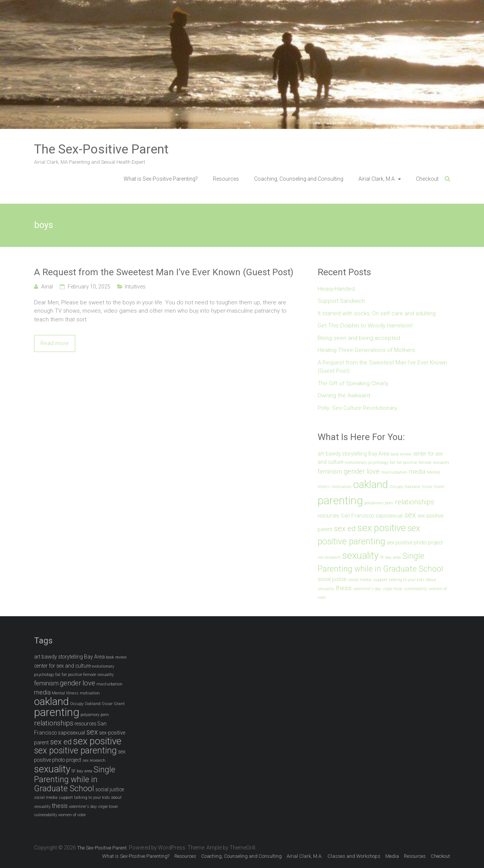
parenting (340, 501)
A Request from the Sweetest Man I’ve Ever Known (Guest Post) (164, 272)
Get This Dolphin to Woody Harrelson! (365, 325)
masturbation (394, 472)
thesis (344, 588)
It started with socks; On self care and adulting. (377, 313)
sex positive (382, 528)
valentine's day (367, 589)
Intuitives (135, 287)
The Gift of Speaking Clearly (353, 383)
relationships (414, 502)
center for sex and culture (62, 666)
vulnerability (416, 589)
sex (410, 515)
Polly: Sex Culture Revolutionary (357, 408)
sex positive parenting (75, 751)
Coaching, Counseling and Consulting (299, 179)
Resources (226, 179)
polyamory (374, 503)
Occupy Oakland (405, 487)
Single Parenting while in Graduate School (75, 779)
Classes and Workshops (354, 856)
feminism (330, 472)
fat (392, 463)
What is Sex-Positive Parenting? (161, 179)
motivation (342, 487)
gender (354, 471)
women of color (72, 815)
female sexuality (434, 463)
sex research (329, 557)
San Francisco (358, 516)
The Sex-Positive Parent (101, 149)
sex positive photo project (415, 542)
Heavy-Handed (336, 289)
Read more (55, 343)
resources (329, 516)
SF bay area (390, 557)
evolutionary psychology (367, 463)
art (321, 454)
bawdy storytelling (346, 454)
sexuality (360, 555)
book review (401, 454)
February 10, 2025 (89, 287)
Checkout (427, 179)
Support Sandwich (341, 301)
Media (392, 856)
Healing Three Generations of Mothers (366, 350)
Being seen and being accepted (359, 338)
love (373, 471)
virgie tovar (393, 589)
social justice (332, 579)
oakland (371, 484)
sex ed (345, 529)
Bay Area (379, 454)
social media (360, 580)
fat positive (407, 463)
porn (389, 503)
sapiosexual (389, 516)
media (417, 472)
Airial (47, 287)
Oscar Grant (433, 487)
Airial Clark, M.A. (377, 179)
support (380, 580)
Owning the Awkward (344, 395)
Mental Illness (65, 693)
